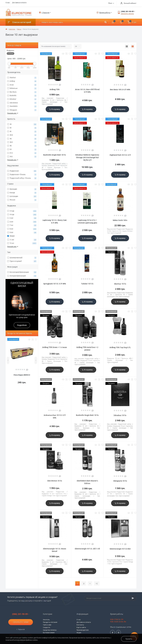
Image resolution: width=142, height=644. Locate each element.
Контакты (80, 625)
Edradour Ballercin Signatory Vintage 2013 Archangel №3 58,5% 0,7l (87, 157)
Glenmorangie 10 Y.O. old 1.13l (87, 549)
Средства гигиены (50, 630)
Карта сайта (81, 627)
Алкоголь (12, 29)
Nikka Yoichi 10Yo (120, 220)
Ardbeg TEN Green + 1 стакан (55, 347)
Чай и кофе (47, 625)
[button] (128, 3)
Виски (19, 29)
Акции (79, 633)
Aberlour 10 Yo (120, 284)
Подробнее (22, 325)
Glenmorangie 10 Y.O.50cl (120, 549)
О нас (8, 2)
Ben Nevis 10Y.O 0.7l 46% (120, 89)
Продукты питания (50, 622)
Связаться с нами (21, 622)
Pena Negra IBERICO (22, 375)
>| (97, 583)
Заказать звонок (127, 14)
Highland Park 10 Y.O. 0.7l (120, 155)
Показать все (13, 113)
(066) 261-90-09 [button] (21, 614)
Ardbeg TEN (55, 89)
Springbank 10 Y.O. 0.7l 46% (55, 284)
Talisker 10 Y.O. (87, 284)
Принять (129, 639)
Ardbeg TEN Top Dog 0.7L (120, 347)
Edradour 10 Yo (120, 415)
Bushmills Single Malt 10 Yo (55, 155)
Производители (83, 630)
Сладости (46, 627)
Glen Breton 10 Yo (55, 481)
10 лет (10, 53)
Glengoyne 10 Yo (120, 481)
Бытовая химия (49, 633)
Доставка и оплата (19, 2)
